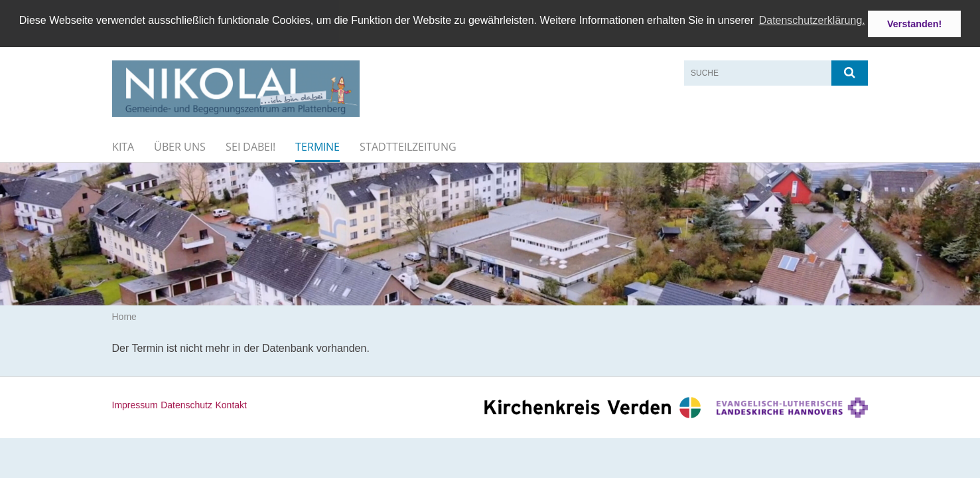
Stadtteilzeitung (408, 146)
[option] (490, 233)
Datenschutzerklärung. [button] (812, 20)
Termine (317, 146)
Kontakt (231, 404)
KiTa (123, 146)
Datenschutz (186, 404)
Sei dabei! (250, 146)
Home (124, 317)
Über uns (180, 146)
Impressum (135, 404)
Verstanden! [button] (914, 24)
